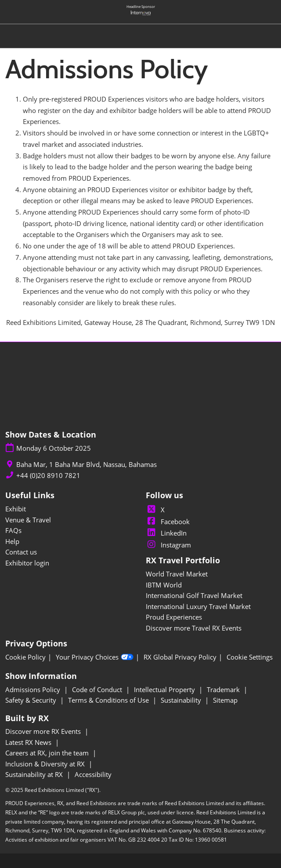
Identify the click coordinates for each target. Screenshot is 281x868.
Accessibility (93, 774)
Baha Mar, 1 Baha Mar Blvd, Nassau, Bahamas (86, 465)
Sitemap (225, 700)
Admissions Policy (34, 689)
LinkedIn (166, 533)
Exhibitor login (27, 563)
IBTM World (164, 585)
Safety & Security (32, 700)
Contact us (21, 552)
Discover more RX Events (44, 731)
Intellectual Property (165, 689)
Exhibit (16, 509)
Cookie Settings (250, 657)
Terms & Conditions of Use (109, 700)
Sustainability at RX (35, 774)
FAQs (13, 530)
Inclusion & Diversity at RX (46, 764)
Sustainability (182, 700)
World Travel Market (177, 574)
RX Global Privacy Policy (180, 657)
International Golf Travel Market (194, 595)
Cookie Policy (25, 657)
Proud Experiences (174, 617)
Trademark (224, 689)
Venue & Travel (28, 520)
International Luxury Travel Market (198, 606)
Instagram (168, 545)
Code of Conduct (98, 689)
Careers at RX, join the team (48, 753)
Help (12, 541)
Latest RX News (29, 742)
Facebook (168, 522)
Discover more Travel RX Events (194, 628)
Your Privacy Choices (95, 657)
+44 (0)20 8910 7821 (48, 476)
